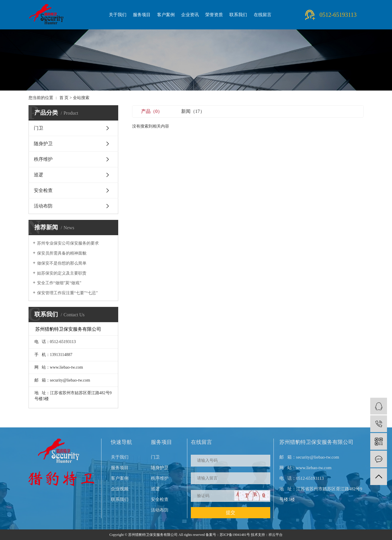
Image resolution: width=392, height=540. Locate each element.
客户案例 (166, 15)
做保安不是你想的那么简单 (62, 263)
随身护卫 (43, 144)
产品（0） (152, 111)
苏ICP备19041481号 (235, 535)
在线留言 (263, 15)
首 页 (64, 98)
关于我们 (118, 15)
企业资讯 (190, 15)
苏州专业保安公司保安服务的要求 (68, 243)
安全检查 (43, 190)
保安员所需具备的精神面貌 (62, 253)
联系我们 (238, 15)
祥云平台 (276, 535)
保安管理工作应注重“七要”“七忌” (67, 293)
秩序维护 (43, 159)
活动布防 (43, 206)
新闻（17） (193, 111)
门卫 (39, 128)
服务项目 (142, 15)
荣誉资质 (214, 15)
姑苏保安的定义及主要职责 (62, 273)
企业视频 (120, 489)
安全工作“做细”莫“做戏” (59, 283)
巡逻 (39, 175)
